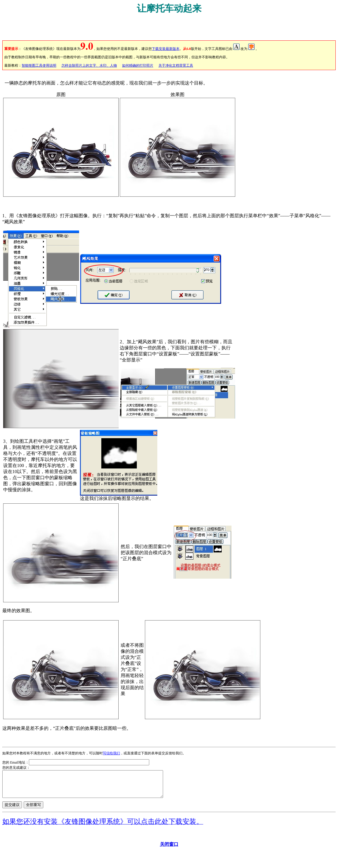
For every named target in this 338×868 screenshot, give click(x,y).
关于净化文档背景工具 (176, 65)
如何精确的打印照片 (138, 65)
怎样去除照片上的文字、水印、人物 (89, 65)
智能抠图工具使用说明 (39, 65)
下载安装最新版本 (166, 49)
